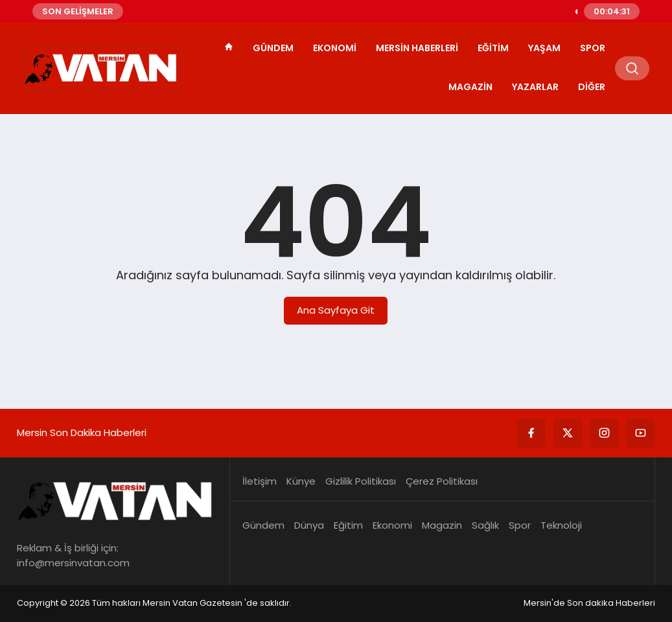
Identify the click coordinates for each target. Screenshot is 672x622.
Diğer (592, 87)
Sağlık (485, 525)
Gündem (273, 48)
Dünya (309, 525)
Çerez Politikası (442, 481)
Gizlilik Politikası (361, 481)
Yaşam (544, 48)
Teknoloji (561, 525)
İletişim (260, 481)
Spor (593, 48)
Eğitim (493, 48)
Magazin (470, 87)
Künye (301, 481)
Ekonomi (335, 48)
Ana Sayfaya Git (336, 310)
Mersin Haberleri (417, 48)
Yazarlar (535, 87)
